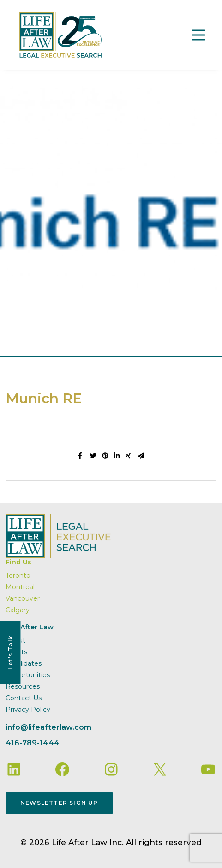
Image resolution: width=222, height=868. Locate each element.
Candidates (24, 663)
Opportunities (28, 675)
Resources (23, 686)
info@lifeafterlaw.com (48, 727)
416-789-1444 (33, 743)
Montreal (20, 587)
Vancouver (23, 598)
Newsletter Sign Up (59, 803)
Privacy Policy (28, 710)
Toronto (18, 575)
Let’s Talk (10, 652)
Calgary (18, 610)
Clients (16, 652)
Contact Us (24, 698)
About (15, 640)
